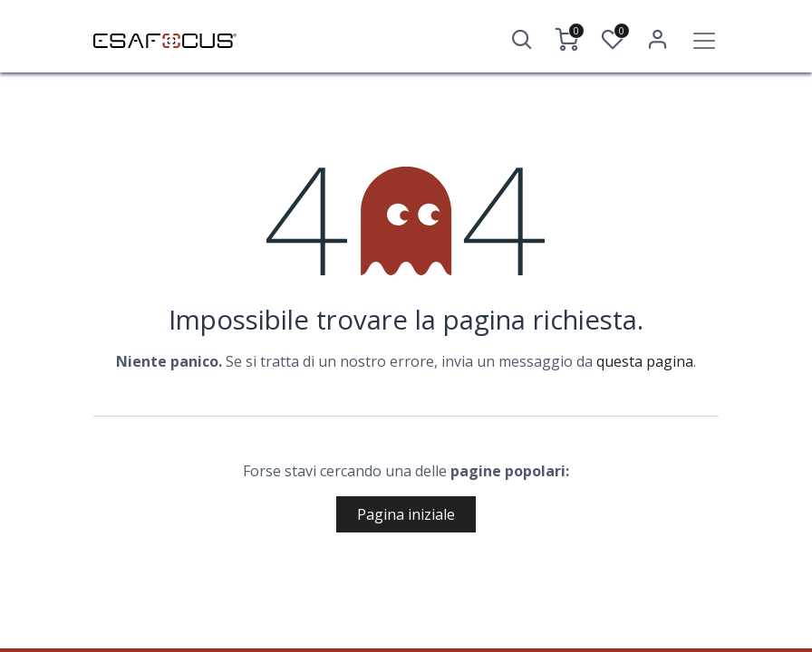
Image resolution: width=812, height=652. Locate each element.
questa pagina (645, 361)
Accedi (658, 40)
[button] (522, 40)
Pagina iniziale (406, 514)
